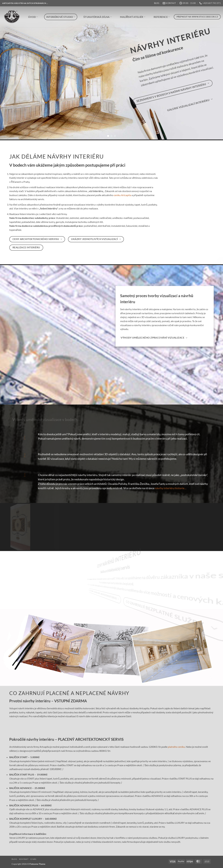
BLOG (157, 3)
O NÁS (33, 859)
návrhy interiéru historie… (171, 488)
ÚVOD (33, 17)
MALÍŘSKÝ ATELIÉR (133, 17)
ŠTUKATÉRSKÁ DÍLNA (98, 17)
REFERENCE (162, 17)
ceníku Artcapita (122, 195)
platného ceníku (176, 747)
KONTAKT (24, 859)
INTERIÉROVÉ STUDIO (61, 17)
